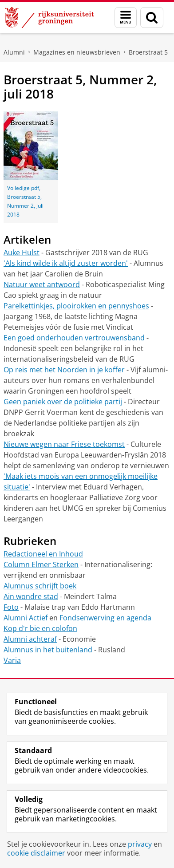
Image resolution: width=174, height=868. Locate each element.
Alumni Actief (26, 618)
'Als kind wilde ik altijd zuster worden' (66, 263)
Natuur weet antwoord (42, 284)
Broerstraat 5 (148, 52)
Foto (11, 607)
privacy (140, 844)
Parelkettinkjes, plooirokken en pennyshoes (76, 306)
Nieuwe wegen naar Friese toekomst (64, 444)
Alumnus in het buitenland (48, 650)
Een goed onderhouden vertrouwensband (74, 338)
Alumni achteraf (30, 639)
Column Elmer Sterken (41, 564)
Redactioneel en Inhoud (43, 554)
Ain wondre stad (31, 596)
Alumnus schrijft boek (40, 586)
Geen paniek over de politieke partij (63, 402)
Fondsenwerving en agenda (105, 618)
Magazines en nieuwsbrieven (77, 52)
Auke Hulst (22, 253)
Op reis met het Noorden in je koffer (64, 370)
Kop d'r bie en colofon (40, 628)
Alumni (14, 52)
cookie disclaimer (36, 853)
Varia (12, 660)
